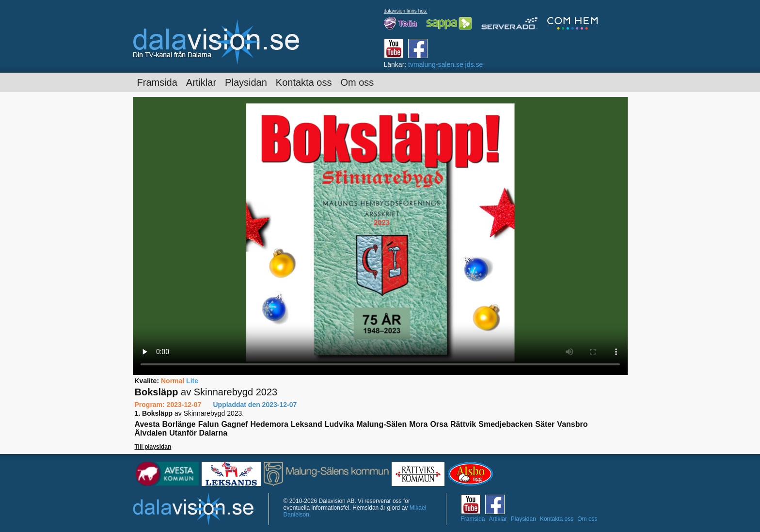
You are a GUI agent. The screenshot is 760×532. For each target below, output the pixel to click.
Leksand (307, 424)
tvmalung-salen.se (436, 64)
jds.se (474, 64)
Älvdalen (151, 433)
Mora (418, 424)
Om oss (357, 82)
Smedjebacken (506, 424)
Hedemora (269, 424)
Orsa (439, 424)
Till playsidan (153, 447)
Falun (209, 424)
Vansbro (572, 424)
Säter (545, 424)
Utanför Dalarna (198, 433)
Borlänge (179, 424)
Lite (192, 381)
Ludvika (339, 424)
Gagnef (234, 424)
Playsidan (246, 82)
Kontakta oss (304, 82)
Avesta (147, 424)
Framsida (157, 82)
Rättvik (463, 424)
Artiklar (201, 82)
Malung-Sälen (381, 424)
